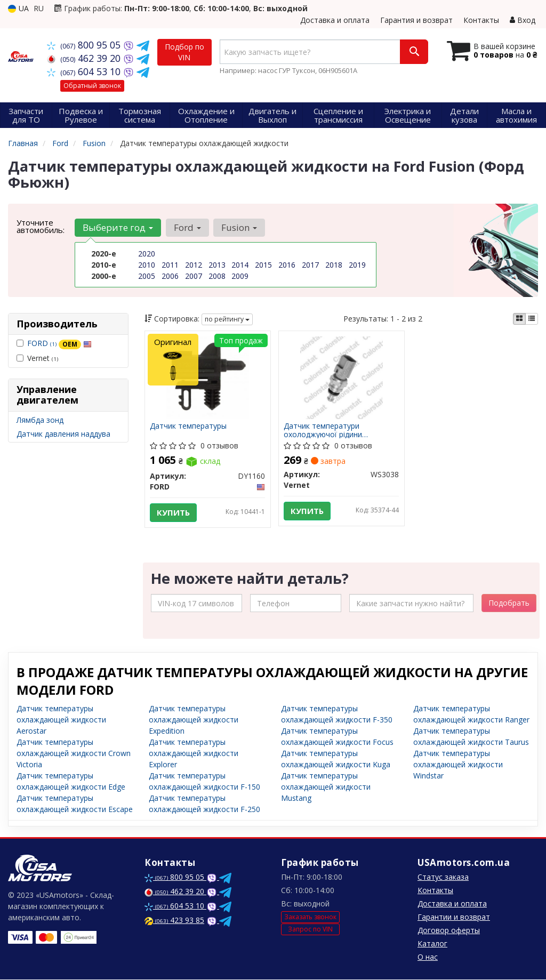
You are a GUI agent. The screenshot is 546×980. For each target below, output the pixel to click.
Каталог (432, 944)
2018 (334, 265)
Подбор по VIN (184, 52)
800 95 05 (85, 45)
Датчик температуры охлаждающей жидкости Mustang (326, 787)
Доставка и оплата (335, 20)
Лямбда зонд (40, 420)
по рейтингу (227, 319)
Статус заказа (443, 877)
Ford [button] (187, 227)
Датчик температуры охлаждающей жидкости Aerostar (61, 720)
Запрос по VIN (310, 930)
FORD (59, 343)
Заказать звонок (310, 917)
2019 (357, 265)
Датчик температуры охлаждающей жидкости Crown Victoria (74, 754)
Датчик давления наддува (63, 434)
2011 (170, 265)
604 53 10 (85, 71)
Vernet (37, 358)
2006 (170, 276)
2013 (217, 265)
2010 (147, 265)
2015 (263, 265)
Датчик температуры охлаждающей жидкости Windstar (458, 765)
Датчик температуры (189, 426)
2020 (147, 254)
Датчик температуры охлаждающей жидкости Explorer (194, 754)
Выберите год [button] (118, 227)
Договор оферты (449, 931)
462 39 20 (85, 58)
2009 (240, 276)
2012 (194, 265)
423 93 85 (174, 921)
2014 (240, 265)
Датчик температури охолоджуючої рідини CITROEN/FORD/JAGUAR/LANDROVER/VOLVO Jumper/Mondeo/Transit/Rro (342, 430)
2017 (310, 265)
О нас (428, 957)
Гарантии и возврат (454, 917)
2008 (217, 276)
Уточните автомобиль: (41, 226)
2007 (194, 276)
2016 (287, 265)
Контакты (481, 20)
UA (18, 8)
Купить (174, 512)
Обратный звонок (92, 86)
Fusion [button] (239, 227)
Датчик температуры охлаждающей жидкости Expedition (194, 720)
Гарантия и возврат (416, 20)
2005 (147, 276)
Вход (523, 20)
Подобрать (509, 603)
